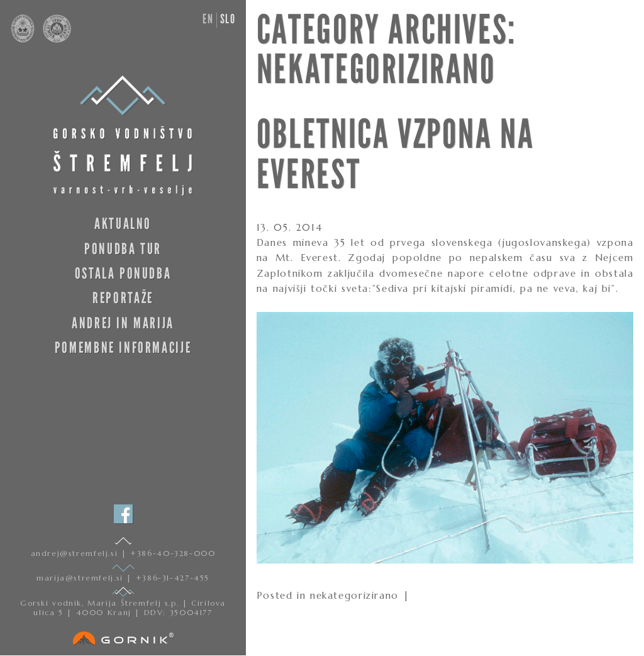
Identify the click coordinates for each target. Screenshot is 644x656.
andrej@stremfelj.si (76, 553)
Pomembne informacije (123, 347)
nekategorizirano (354, 595)
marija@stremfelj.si (81, 578)
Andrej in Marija (123, 323)
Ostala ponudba (123, 273)
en (208, 19)
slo (228, 19)
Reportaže (123, 298)
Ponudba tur (123, 249)
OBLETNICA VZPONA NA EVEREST (396, 155)
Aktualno (123, 224)
